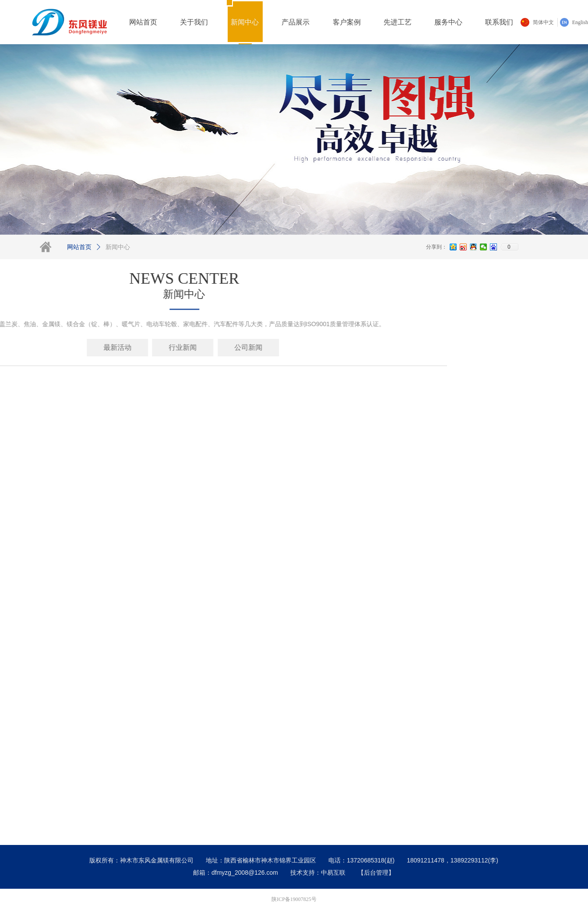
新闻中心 (118, 247)
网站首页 (79, 247)
